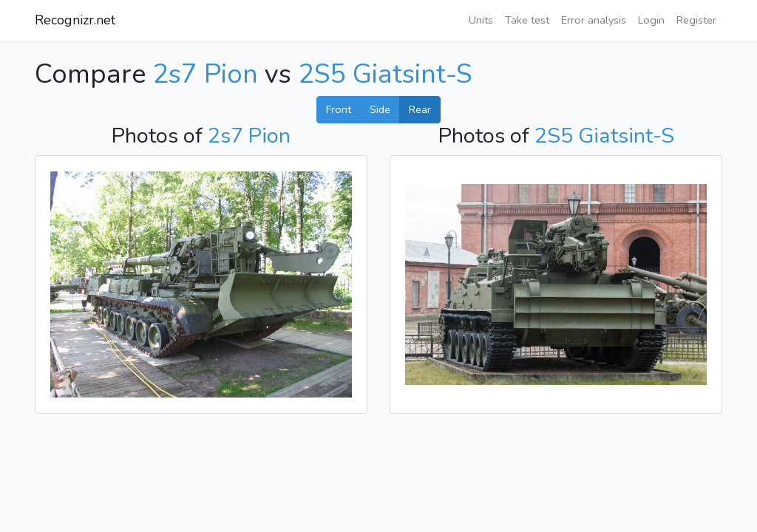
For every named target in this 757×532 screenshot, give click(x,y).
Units (481, 20)
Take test (527, 20)
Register (696, 20)
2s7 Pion (205, 74)
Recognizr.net (75, 20)
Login (651, 20)
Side (380, 109)
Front (339, 109)
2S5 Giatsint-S (385, 74)
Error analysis (594, 20)
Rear (420, 109)
